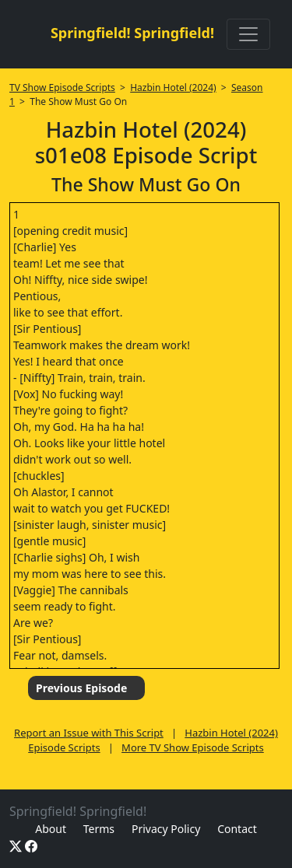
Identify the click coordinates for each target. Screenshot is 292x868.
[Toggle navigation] (248, 34)
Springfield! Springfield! (132, 33)
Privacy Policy (166, 829)
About (51, 829)
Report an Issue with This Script (89, 733)
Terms (99, 829)
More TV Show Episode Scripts (193, 747)
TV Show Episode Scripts (62, 87)
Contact (237, 829)
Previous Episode (81, 688)
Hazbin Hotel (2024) (173, 87)
